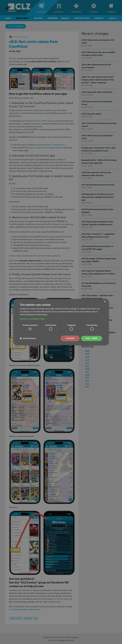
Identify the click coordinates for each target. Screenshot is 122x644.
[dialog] (61, 322)
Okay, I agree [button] (91, 338)
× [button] (105, 302)
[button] (61, 319)
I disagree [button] (70, 338)
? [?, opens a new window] (48, 314)
